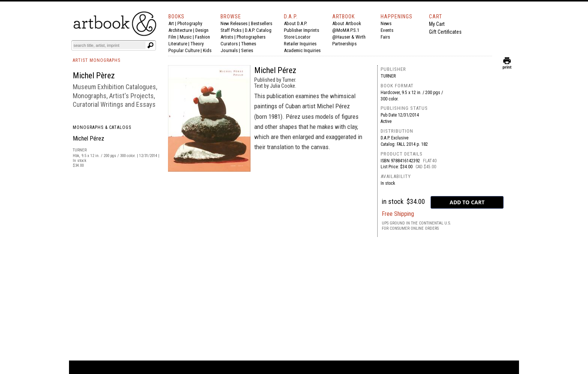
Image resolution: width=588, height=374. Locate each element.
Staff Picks (231, 30)
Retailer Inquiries (300, 44)
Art (171, 23)
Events (387, 30)
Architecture (180, 30)
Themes (249, 44)
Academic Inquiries (302, 50)
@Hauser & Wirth (349, 37)
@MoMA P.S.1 (346, 30)
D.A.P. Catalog (258, 30)
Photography (190, 23)
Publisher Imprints (301, 30)
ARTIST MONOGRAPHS (97, 60)
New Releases (234, 23)
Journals (229, 50)
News (386, 23)
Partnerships (344, 44)
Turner (388, 76)
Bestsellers (262, 23)
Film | (174, 37)
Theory (197, 44)
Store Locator (297, 37)
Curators (229, 44)
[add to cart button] (467, 202)
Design (202, 30)
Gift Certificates (445, 32)
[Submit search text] (150, 45)
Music (186, 37)
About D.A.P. (295, 23)
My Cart (437, 24)
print (507, 65)
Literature (178, 44)
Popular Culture (184, 50)
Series (247, 50)
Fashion (202, 37)
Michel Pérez (88, 138)
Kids (207, 50)
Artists (227, 37)
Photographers (251, 37)
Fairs (385, 37)
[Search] (109, 45)
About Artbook (347, 23)
